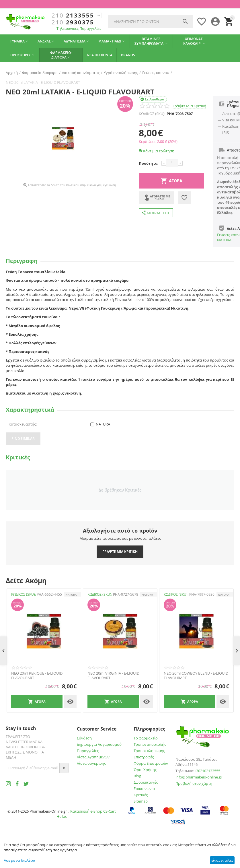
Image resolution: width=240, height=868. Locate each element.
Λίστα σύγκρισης (91, 763)
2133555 (73, 15)
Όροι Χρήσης (145, 770)
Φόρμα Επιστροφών (151, 763)
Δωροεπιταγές (146, 782)
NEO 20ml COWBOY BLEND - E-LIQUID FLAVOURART (196, 676)
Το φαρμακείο (146, 738)
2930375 (73, 22)
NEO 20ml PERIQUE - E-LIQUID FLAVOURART (37, 676)
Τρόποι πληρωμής (149, 751)
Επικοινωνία (144, 789)
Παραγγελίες (88, 751)
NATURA (224, 240)
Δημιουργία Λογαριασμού (99, 744)
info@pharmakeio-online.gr (199, 777)
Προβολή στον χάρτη (194, 783)
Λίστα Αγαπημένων (93, 757)
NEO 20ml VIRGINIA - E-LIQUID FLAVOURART (113, 676)
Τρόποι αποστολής (150, 744)
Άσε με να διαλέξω (19, 860)
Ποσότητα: (149, 163)
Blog (137, 776)
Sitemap (141, 801)
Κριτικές (141, 795)
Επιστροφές (144, 757)
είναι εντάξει (222, 860)
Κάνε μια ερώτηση (157, 151)
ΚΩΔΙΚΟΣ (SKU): (152, 114)
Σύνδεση (84, 738)
